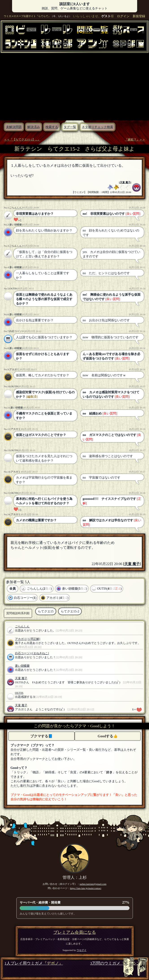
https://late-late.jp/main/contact (86, 888)
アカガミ (14, 369)
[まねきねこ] (41, 653)
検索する (52, 127)
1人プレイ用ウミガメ (34, 963)
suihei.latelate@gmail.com (93, 884)
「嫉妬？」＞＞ (135, 140)
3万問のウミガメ (117, 963)
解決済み (34, 127)
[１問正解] (33, 639)
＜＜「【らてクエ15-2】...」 (22, 140)
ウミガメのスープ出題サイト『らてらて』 (27, 16)
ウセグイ (82, 950)
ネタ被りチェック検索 (97, 127)
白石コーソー (17, 331)
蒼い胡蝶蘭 (16, 225)
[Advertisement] (74, 86)
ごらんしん (16, 208)
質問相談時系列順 (18, 613)
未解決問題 (14, 127)
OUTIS (13, 288)
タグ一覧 (70, 127)
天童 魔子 (125, 182)
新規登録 (139, 16)
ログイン (123, 16)
